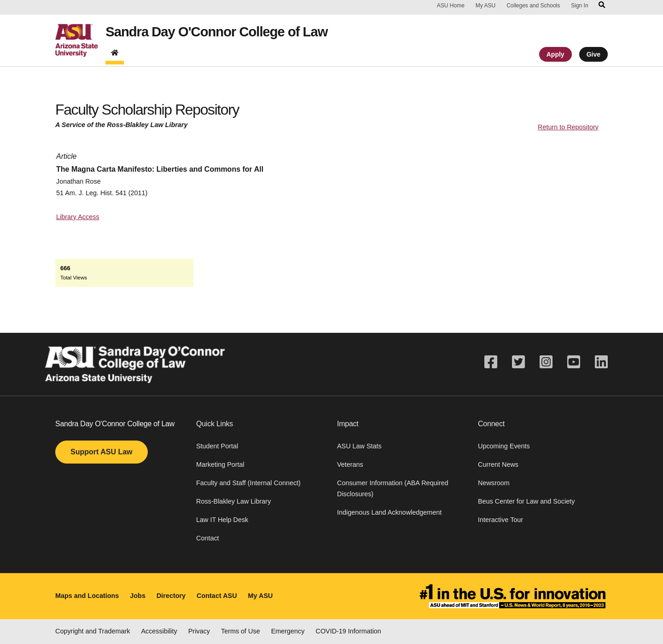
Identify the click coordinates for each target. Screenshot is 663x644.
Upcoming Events (504, 446)
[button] (261, 429)
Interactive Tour (500, 520)
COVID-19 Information (349, 631)
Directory (171, 596)
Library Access (78, 217)
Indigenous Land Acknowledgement (389, 512)
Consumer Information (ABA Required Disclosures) (393, 488)
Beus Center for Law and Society (526, 501)
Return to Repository (568, 127)
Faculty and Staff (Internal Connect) (248, 483)
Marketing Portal (220, 464)
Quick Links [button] (215, 424)
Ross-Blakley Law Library (233, 501)
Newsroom (494, 483)
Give (593, 57)
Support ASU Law (102, 452)
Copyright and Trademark (93, 631)
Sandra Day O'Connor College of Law (228, 33)
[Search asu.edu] (602, 6)
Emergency (288, 631)
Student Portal (217, 446)
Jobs (138, 596)
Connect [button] (491, 424)
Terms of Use (241, 631)
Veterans (350, 464)
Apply (555, 57)
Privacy (199, 631)
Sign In (579, 6)
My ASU (486, 6)
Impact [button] (348, 424)
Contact (208, 538)
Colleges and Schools (533, 6)
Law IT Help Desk (222, 520)
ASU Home (451, 6)
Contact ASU (217, 596)
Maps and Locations (87, 596)
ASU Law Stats (359, 446)
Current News (498, 464)
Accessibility (159, 631)
